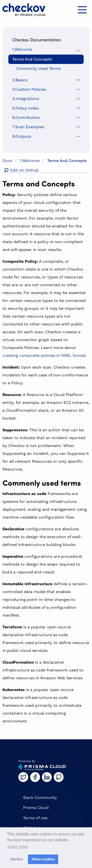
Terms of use (35, 818)
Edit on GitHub (21, 170)
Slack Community (40, 798)
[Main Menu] (82, 10)
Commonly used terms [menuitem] (38, 69)
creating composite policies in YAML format (44, 356)
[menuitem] (46, 50)
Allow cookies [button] (43, 859)
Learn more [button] (18, 847)
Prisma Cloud (36, 808)
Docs (7, 161)
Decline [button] (17, 859)
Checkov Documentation (37, 40)
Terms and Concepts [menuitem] (32, 59)
